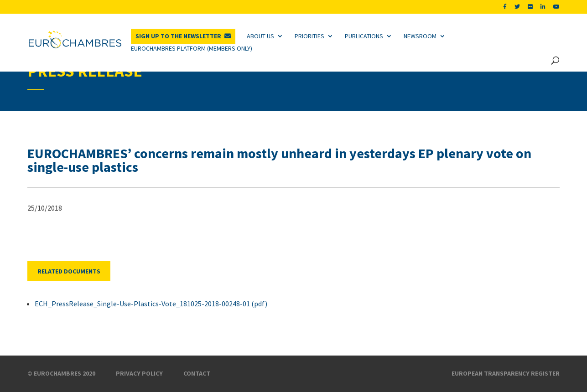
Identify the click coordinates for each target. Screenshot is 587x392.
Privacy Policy (139, 373)
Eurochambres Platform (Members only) (192, 48)
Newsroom (420, 36)
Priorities (309, 36)
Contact (197, 373)
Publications (364, 36)
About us (260, 36)
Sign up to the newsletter (178, 36)
